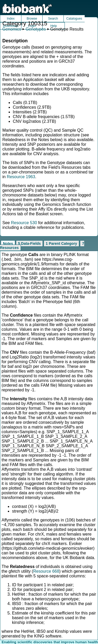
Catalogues (74, 19)
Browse (32, 19)
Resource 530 (24, 223)
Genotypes (36, 29)
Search (53, 19)
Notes (8, 243)
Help (54, 26)
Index (11, 19)
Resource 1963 (21, 177)
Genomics (12, 29)
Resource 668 (46, 571)
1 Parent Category (61, 243)
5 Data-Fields (29, 243)
